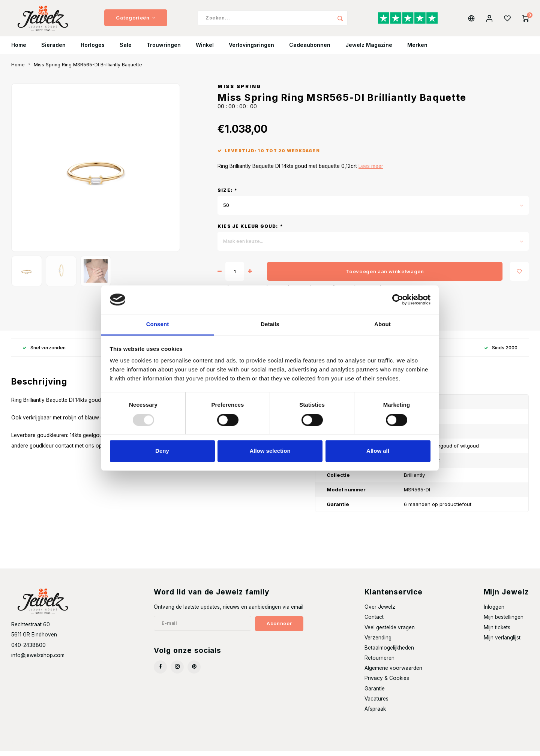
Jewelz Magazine (369, 50)
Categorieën (136, 21)
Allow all (378, 451)
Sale (126, 50)
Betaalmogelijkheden (389, 653)
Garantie (375, 694)
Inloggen (494, 612)
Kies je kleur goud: (250, 232)
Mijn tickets (497, 633)
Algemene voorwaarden (393, 674)
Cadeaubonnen (310, 50)
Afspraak (375, 714)
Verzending (378, 643)
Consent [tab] (158, 324)
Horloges (93, 50)
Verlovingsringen (251, 50)
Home (19, 50)
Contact (374, 623)
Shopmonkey (111, 747)
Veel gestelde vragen (390, 633)
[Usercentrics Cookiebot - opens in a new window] (398, 299)
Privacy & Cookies (387, 684)
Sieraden (53, 50)
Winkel (205, 50)
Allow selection (270, 451)
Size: (227, 196)
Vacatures (376, 704)
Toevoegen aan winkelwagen (385, 277)
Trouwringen (164, 50)
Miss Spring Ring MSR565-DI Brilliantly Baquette (88, 70)
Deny (162, 451)
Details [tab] (270, 324)
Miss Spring (239, 92)
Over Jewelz (380, 612)
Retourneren (379, 663)
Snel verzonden (44, 353)
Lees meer (371, 172)
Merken (417, 50)
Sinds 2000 (501, 353)
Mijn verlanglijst (502, 643)
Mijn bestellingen (504, 623)
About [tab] (382, 324)
